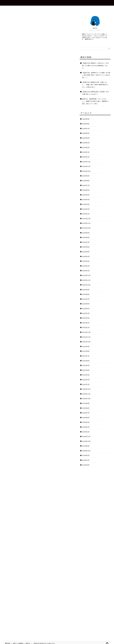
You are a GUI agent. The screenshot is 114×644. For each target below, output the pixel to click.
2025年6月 (86, 133)
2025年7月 (86, 129)
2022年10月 (86, 285)
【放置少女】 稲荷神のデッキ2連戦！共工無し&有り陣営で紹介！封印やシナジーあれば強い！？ (96, 75)
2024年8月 (86, 181)
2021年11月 (86, 337)
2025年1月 (86, 157)
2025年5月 (86, 138)
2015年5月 (86, 465)
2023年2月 (86, 266)
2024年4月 (86, 200)
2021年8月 (86, 351)
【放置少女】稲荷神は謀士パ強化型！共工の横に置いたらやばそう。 (96, 93)
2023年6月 (86, 247)
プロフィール (46, 8)
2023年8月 (86, 237)
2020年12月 (86, 389)
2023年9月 (86, 233)
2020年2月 (86, 432)
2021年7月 (86, 356)
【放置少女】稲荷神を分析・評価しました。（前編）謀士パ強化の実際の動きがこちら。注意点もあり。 (96, 85)
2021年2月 (86, 380)
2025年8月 (86, 124)
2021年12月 (86, 332)
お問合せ (59, 8)
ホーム (35, 8)
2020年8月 (86, 408)
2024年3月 (86, 204)
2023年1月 (86, 271)
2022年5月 (86, 309)
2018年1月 (86, 460)
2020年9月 (86, 403)
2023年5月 (86, 252)
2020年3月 (86, 427)
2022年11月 (86, 280)
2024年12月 (86, 162)
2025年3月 (86, 147)
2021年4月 (86, 370)
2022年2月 (86, 323)
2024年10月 (86, 171)
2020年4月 (86, 422)
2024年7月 (86, 185)
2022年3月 (86, 318)
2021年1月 (86, 384)
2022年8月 (86, 294)
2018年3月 (86, 455)
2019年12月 (86, 436)
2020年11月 (86, 394)
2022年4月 (86, 313)
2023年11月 (86, 223)
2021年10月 (86, 342)
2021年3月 (86, 375)
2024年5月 (86, 195)
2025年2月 (86, 152)
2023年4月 (86, 256)
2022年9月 (86, 290)
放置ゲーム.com (57, 3)
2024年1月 (86, 214)
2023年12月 (86, 219)
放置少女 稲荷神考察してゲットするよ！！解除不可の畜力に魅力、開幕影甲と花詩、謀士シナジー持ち (96, 101)
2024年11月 (86, 166)
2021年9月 (86, 346)
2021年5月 (86, 365)
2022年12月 (86, 275)
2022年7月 (86, 299)
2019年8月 (86, 446)
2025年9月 (86, 119)
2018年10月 (86, 451)
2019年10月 (86, 441)
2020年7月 (86, 413)
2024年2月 (86, 209)
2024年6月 (86, 190)
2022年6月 (86, 304)
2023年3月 (86, 261)
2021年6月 (86, 361)
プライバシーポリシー (74, 8)
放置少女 (6, 15)
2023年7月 (86, 242)
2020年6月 (86, 418)
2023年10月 (86, 228)
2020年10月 (86, 399)
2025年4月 (86, 143)
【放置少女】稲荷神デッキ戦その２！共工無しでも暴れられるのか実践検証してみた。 (96, 66)
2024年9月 (86, 176)
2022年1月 (86, 327)
